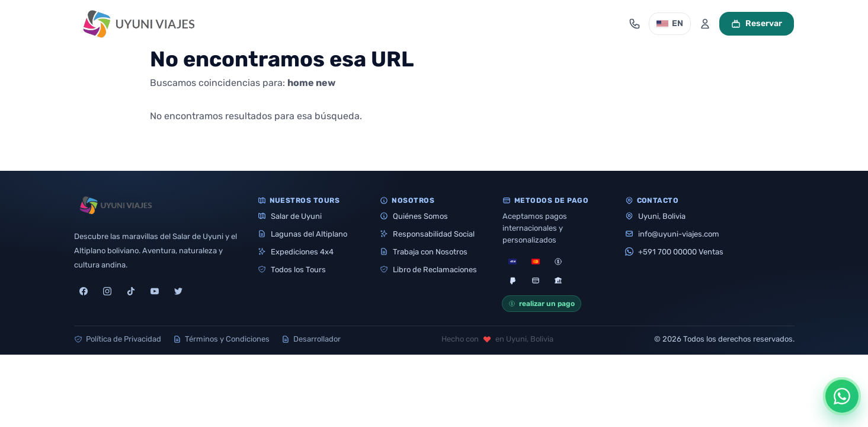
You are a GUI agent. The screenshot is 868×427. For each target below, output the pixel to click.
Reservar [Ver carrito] (757, 23)
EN (670, 23)
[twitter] (178, 291)
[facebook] (84, 291)
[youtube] (155, 291)
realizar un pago (542, 304)
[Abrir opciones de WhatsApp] (842, 396)
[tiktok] (131, 291)
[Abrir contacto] (635, 24)
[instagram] (107, 291)
